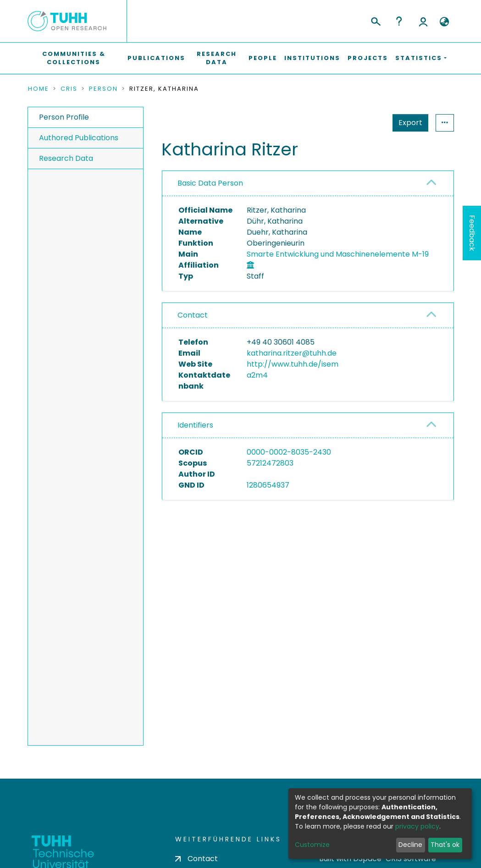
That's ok (445, 845)
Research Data (217, 58)
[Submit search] (375, 20)
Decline (410, 845)
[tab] (308, 184)
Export (410, 123)
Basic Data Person (210, 183)
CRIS (69, 89)
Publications (156, 58)
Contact (193, 315)
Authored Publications (79, 138)
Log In (423, 21)
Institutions (312, 58)
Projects (368, 58)
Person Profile (64, 117)
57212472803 (270, 463)
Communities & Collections (74, 58)
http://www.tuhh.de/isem (293, 364)
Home (39, 89)
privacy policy (417, 826)
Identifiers (195, 425)
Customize (312, 845)
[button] (445, 22)
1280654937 (268, 485)
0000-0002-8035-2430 (289, 452)
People (263, 58)
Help (399, 21)
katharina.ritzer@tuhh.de (292, 353)
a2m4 (257, 375)
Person (103, 89)
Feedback (472, 233)
